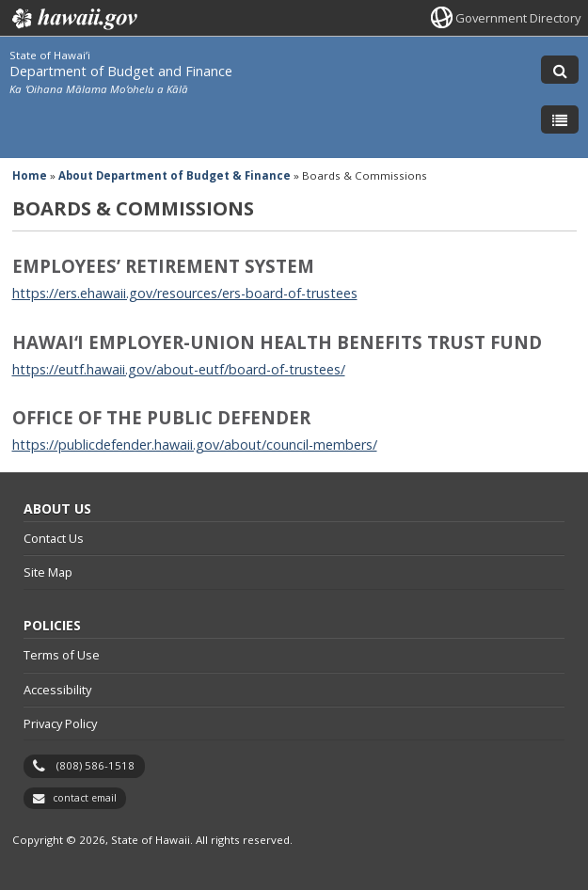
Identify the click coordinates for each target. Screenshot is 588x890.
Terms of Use (62, 655)
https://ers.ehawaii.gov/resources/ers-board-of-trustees (185, 293)
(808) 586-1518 (95, 765)
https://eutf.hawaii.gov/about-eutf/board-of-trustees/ (179, 369)
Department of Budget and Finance (121, 71)
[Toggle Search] (560, 70)
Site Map (48, 572)
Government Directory (518, 18)
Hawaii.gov (73, 19)
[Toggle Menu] (560, 119)
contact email (85, 798)
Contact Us (54, 538)
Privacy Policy (60, 723)
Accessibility (57, 690)
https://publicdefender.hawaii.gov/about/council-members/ (195, 445)
